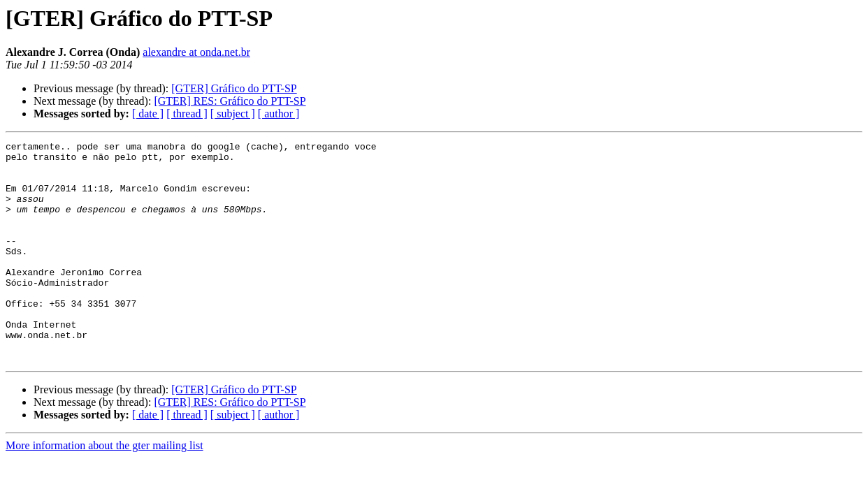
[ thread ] (187, 114)
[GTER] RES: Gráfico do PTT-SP (230, 101)
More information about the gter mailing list (104, 489)
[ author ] (279, 114)
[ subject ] (233, 114)
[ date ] (148, 114)
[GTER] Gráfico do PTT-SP (234, 88)
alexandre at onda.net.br (196, 52)
